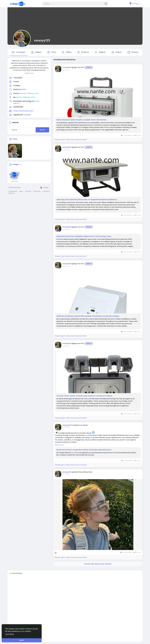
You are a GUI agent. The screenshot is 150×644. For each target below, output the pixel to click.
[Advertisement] (72, 609)
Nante (24, 89)
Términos (28, 191)
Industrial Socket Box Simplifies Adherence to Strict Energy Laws (84, 236)
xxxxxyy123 (42, 40)
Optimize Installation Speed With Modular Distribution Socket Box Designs (88, 316)
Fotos (15, 139)
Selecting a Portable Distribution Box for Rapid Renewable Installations (87, 200)
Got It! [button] (22, 640)
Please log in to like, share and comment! (71, 140)
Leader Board (13, 191)
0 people (27, 115)
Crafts (89, 67)
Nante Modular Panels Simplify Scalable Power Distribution (81, 120)
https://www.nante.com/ (23, 111)
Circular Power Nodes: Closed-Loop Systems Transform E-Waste (84, 396)
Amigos (16, 164)
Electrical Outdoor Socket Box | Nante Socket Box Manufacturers (84, 450)
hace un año (66, 70)
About (21, 191)
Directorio (12, 193)
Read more (29, 73)
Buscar (42, 130)
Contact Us (46, 191)
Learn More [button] (10, 634)
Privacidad (37, 191)
